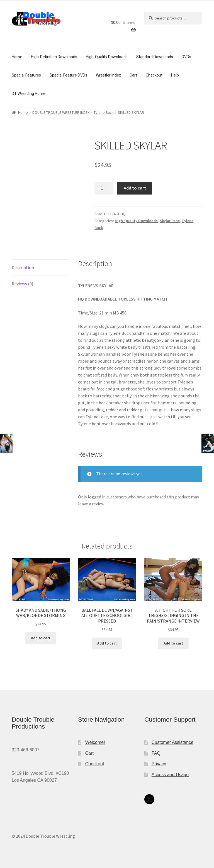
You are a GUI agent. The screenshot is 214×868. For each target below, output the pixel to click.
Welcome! (95, 742)
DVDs (186, 57)
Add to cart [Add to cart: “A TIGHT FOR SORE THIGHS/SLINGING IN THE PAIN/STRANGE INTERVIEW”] (173, 643)
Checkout (154, 75)
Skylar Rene (170, 221)
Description (23, 267)
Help (175, 75)
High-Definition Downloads (54, 57)
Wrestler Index (108, 75)
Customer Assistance (172, 742)
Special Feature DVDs (68, 75)
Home (17, 57)
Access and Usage (170, 775)
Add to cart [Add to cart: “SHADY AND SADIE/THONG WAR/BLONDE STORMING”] (41, 638)
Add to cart (135, 188)
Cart (133, 75)
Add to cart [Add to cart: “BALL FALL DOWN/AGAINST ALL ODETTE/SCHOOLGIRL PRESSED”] (107, 643)
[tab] (41, 268)
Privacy (159, 764)
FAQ (156, 753)
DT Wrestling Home (29, 94)
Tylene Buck (104, 112)
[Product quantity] (104, 188)
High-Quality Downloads (107, 57)
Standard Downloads (155, 57)
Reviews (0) (22, 284)
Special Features (26, 75)
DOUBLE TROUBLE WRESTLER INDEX (61, 112)
